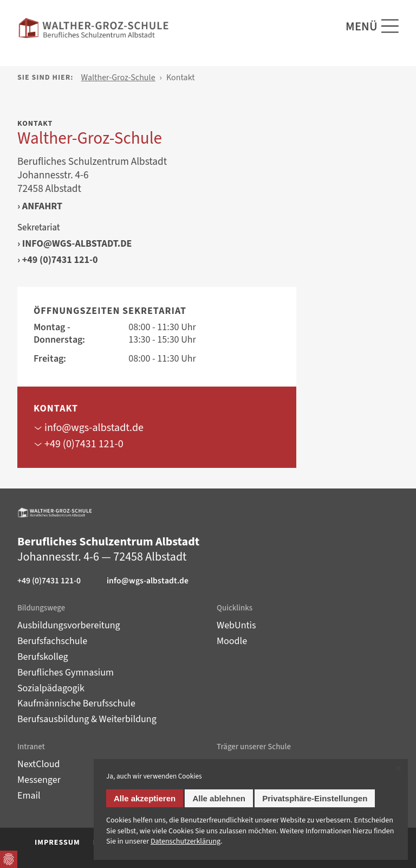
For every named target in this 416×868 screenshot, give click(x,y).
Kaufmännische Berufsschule (76, 703)
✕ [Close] (398, 769)
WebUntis (236, 625)
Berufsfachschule (52, 641)
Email (29, 796)
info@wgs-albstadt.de (77, 244)
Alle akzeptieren (145, 798)
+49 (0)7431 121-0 (60, 260)
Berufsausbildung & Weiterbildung (87, 719)
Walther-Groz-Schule (118, 78)
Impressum (57, 843)
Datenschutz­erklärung (186, 841)
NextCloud (39, 764)
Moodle (232, 641)
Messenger (39, 780)
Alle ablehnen (219, 798)
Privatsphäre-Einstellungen (315, 798)
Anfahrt (42, 207)
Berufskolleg (43, 657)
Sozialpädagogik (51, 688)
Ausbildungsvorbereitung (69, 625)
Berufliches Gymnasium (66, 673)
